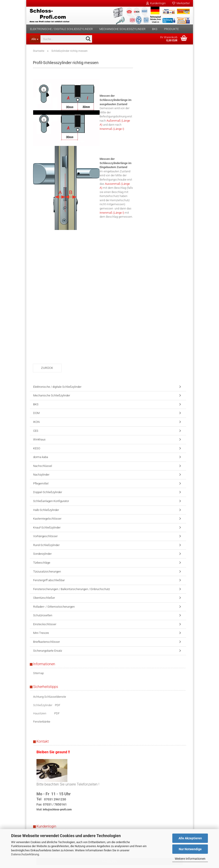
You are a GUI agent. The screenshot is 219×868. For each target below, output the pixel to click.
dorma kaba (41, 457)
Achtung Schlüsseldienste (50, 697)
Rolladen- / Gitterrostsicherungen (54, 607)
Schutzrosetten (43, 615)
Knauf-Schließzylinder (47, 527)
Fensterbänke (42, 722)
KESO (37, 448)
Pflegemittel (41, 483)
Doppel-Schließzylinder (48, 492)
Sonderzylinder (42, 554)
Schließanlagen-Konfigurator (51, 501)
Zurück (47, 368)
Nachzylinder (41, 475)
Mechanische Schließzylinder (122, 29)
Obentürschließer (44, 598)
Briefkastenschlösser (46, 642)
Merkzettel (181, 3)
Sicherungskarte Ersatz (48, 651)
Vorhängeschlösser (45, 536)
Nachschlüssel (43, 466)
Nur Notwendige (190, 849)
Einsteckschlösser (45, 624)
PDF (58, 705)
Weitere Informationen (190, 859)
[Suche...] (35, 39)
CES (36, 431)
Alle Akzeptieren (190, 838)
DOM (36, 413)
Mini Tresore (41, 633)
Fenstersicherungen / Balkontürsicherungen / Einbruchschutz (71, 589)
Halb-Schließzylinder (46, 510)
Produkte (171, 29)
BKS (155, 29)
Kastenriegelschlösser (47, 519)
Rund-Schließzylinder (46, 545)
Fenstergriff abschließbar (49, 580)
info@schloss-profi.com (57, 810)
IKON (36, 422)
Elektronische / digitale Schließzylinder (61, 29)
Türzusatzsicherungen (47, 572)
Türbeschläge (42, 563)
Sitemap (38, 673)
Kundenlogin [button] (156, 3)
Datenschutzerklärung (25, 854)
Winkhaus (39, 439)
